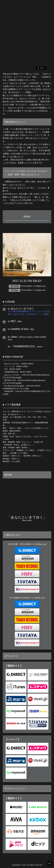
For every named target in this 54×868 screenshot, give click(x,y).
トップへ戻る (50, 864)
